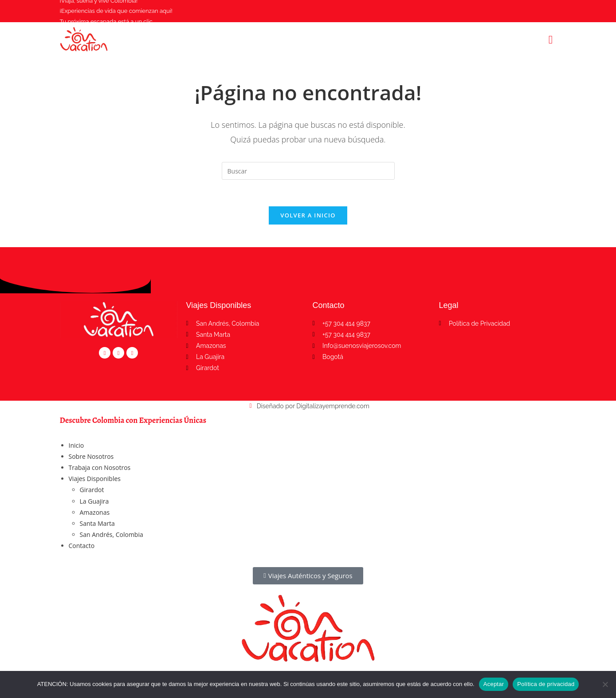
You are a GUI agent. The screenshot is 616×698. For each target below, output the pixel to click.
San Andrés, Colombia (112, 535)
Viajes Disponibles (95, 479)
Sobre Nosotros (91, 457)
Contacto (82, 546)
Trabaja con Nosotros (100, 468)
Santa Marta (97, 524)
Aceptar (494, 684)
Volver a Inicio (308, 216)
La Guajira (94, 502)
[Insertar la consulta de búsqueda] (308, 171)
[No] (605, 684)
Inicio (77, 446)
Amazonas (95, 513)
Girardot (92, 490)
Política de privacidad (546, 684)
